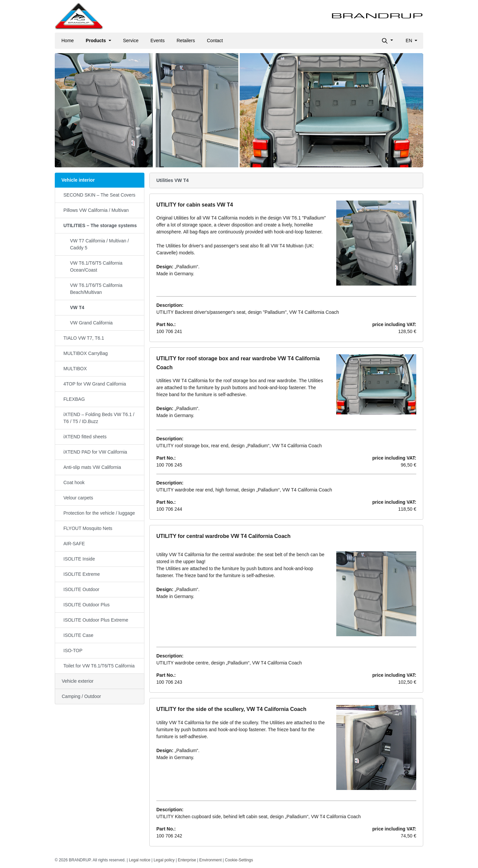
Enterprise (187, 860)
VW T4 (77, 307)
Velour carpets (78, 498)
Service (131, 41)
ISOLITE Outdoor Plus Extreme (96, 620)
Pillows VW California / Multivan (96, 210)
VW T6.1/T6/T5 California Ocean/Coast (96, 266)
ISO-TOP (73, 651)
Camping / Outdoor (81, 696)
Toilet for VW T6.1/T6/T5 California (99, 666)
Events (158, 41)
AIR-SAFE (74, 544)
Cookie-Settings (239, 860)
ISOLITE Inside (79, 559)
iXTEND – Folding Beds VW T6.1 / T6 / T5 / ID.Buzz (99, 418)
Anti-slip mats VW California (92, 467)
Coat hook (74, 482)
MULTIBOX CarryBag (86, 353)
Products (96, 41)
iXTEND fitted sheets (85, 437)
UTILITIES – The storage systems (100, 225)
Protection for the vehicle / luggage (99, 513)
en (409, 41)
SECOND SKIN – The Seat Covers (99, 195)
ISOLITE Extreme (82, 574)
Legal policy (164, 860)
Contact (215, 41)
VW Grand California (91, 323)
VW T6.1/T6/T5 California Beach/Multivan (96, 289)
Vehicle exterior (78, 681)
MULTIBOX (75, 369)
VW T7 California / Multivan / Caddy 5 (99, 244)
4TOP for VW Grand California (95, 384)
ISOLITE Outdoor (81, 589)
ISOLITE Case (78, 635)
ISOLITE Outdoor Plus (86, 605)
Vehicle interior (78, 180)
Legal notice (140, 860)
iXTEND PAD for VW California (95, 452)
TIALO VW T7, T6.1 (84, 338)
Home (68, 41)
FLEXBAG (74, 399)
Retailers (186, 41)
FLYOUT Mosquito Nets (88, 528)
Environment (210, 860)
